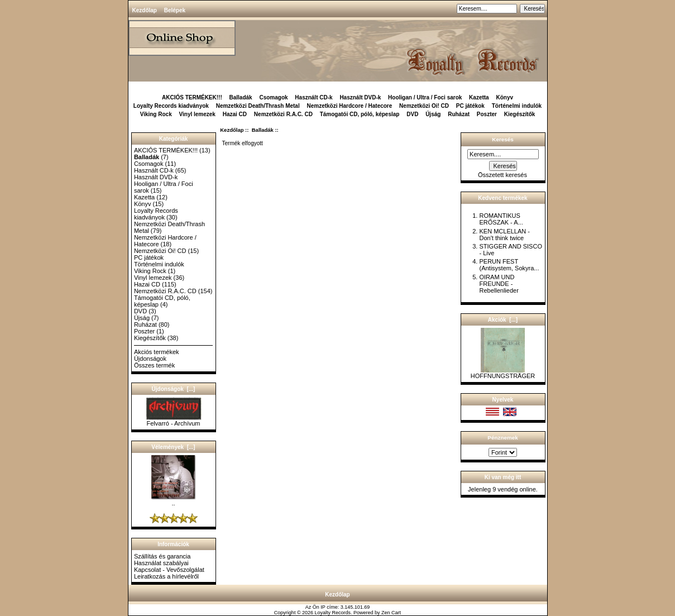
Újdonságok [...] (174, 389)
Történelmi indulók (517, 106)
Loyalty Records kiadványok (171, 106)
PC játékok (470, 106)
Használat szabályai (161, 563)
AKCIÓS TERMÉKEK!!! (192, 97)
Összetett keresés (502, 175)
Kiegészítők (520, 114)
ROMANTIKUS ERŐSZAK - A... (501, 219)
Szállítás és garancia (162, 556)
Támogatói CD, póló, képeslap (360, 114)
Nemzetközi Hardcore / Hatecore (349, 106)
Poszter (487, 114)
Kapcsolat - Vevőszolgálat (169, 570)
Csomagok (273, 97)
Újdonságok (150, 359)
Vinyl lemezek (197, 114)
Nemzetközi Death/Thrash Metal (258, 106)
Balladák (263, 130)
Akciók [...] (503, 320)
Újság (433, 114)
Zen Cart (391, 613)
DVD (412, 114)
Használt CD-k (313, 97)
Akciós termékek (157, 352)
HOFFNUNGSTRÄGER (503, 373)
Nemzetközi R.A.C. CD (283, 114)
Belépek (175, 10)
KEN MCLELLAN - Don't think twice (504, 235)
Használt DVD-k (360, 97)
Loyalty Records (333, 613)
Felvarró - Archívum (174, 421)
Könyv (504, 97)
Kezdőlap (145, 10)
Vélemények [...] (173, 447)
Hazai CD (235, 114)
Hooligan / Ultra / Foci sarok (425, 97)
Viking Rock (156, 114)
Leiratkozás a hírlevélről (166, 576)
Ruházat (459, 114)
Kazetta (479, 97)
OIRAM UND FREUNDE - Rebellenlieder (499, 284)
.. (174, 500)
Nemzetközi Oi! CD (424, 106)
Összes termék (154, 365)
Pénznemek (502, 438)
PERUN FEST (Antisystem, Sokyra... (509, 265)
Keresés (502, 139)
